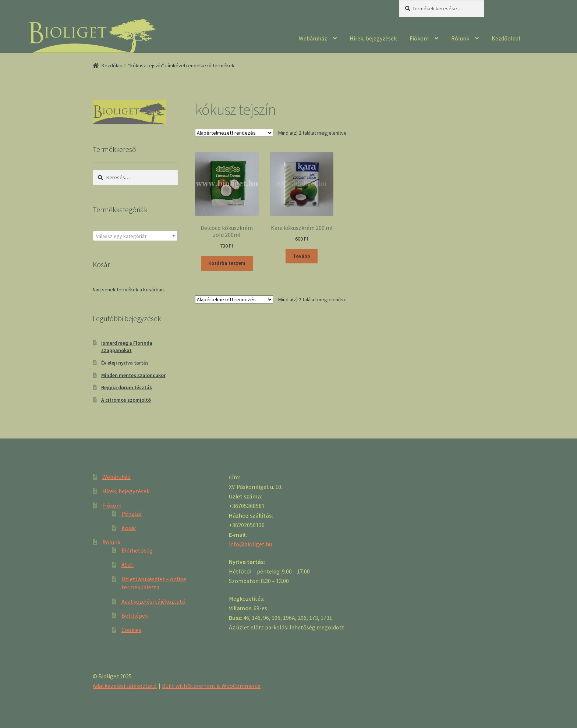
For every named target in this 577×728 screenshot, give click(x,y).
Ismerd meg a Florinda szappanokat (127, 347)
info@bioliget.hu (250, 544)
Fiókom (419, 38)
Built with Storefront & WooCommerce (211, 686)
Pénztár (132, 514)
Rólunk (460, 38)
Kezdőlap (112, 65)
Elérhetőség (137, 550)
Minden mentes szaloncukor (133, 375)
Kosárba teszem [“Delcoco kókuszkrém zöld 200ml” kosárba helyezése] (227, 263)
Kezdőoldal (506, 38)
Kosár (129, 528)
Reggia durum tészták (127, 387)
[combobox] (135, 236)
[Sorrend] (234, 133)
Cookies (131, 630)
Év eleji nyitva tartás (125, 363)
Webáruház (313, 38)
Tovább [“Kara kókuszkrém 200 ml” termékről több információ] (302, 256)
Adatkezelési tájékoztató (153, 601)
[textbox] (135, 236)
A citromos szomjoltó (126, 400)
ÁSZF (128, 565)
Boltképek (135, 615)
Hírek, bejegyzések (373, 38)
